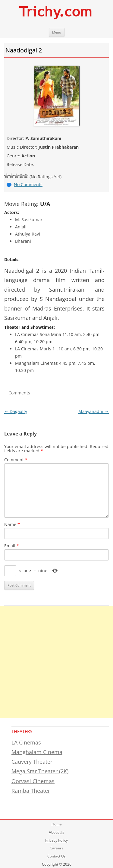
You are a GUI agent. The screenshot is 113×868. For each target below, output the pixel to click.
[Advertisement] (56, 662)
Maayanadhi (94, 411)
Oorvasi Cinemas (33, 781)
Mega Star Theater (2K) (40, 771)
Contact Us (56, 856)
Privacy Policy (56, 840)
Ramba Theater (31, 791)
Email (12, 546)
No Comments (28, 184)
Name (12, 524)
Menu (57, 32)
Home (57, 824)
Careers (56, 848)
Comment (16, 460)
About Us (56, 832)
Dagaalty (16, 411)
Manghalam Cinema (37, 752)
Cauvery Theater (32, 762)
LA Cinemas (26, 742)
